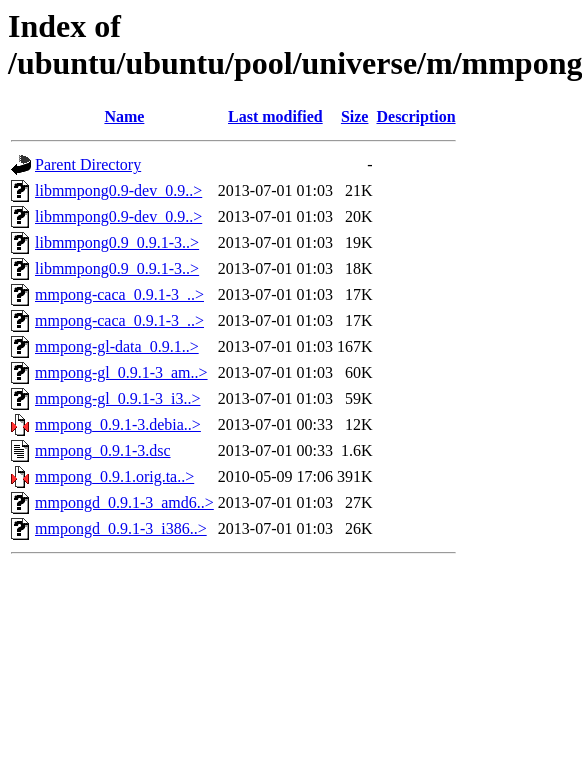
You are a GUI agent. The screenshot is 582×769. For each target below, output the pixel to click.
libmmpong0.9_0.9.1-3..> (117, 242)
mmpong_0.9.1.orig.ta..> (114, 476)
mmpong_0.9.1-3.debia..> (118, 424)
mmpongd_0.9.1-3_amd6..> (124, 502)
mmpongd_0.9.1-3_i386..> (121, 528)
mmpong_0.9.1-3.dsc (103, 450)
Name (124, 116)
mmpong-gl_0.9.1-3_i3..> (117, 398)
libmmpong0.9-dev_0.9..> (118, 190)
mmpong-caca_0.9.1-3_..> (119, 294)
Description (415, 116)
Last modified (275, 116)
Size (355, 116)
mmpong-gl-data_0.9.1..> (117, 346)
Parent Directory (88, 164)
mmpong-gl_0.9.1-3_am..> (121, 372)
